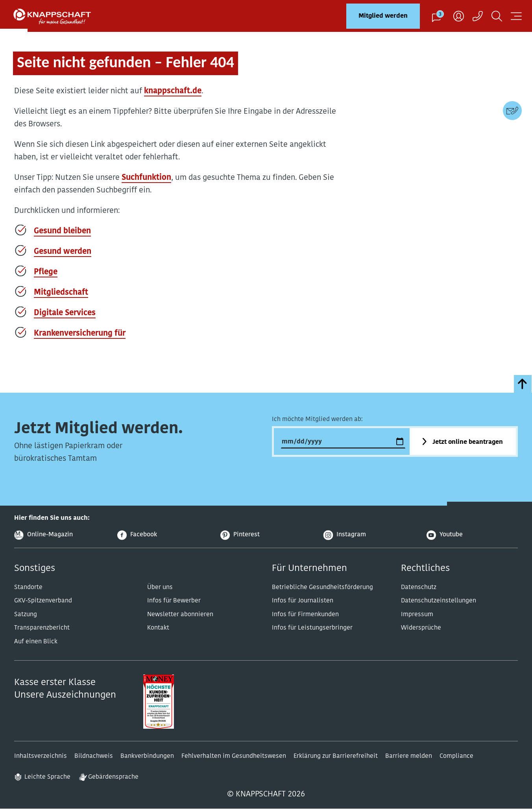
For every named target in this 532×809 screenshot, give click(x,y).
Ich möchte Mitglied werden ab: (317, 419)
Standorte (28, 587)
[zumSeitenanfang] (523, 384)
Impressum (417, 615)
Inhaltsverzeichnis (41, 756)
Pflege (46, 272)
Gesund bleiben (62, 231)
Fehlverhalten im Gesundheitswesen (234, 756)
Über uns (160, 587)
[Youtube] (472, 535)
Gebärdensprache (113, 777)
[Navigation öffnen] (516, 16)
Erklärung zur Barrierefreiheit (336, 756)
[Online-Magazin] (60, 535)
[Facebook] (163, 535)
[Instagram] (369, 535)
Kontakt (158, 628)
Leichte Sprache (47, 777)
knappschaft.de (173, 91)
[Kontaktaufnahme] (478, 16)
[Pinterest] (266, 535)
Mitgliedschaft (61, 293)
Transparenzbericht (42, 628)
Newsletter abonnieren (180, 615)
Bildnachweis (94, 756)
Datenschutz (419, 587)
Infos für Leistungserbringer (312, 628)
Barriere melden (409, 756)
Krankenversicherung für (80, 334)
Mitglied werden (383, 16)
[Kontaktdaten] (512, 111)
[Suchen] (497, 16)
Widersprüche (421, 628)
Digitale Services (65, 313)
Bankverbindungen (147, 756)
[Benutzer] (459, 16)
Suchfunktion (146, 178)
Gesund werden (63, 252)
